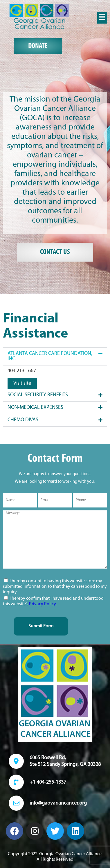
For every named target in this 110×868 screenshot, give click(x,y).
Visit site (22, 383)
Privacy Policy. (43, 604)
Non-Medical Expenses (35, 408)
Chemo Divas (23, 420)
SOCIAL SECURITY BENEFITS (38, 395)
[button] (102, 17)
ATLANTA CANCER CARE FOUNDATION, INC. (50, 356)
